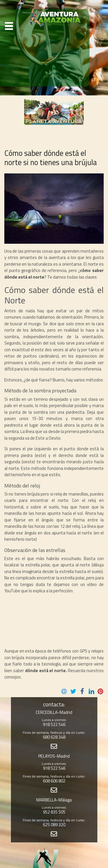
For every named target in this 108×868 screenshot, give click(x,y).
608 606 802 (54, 781)
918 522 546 (54, 724)
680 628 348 (54, 737)
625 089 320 (54, 825)
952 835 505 (54, 812)
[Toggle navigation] (9, 26)
